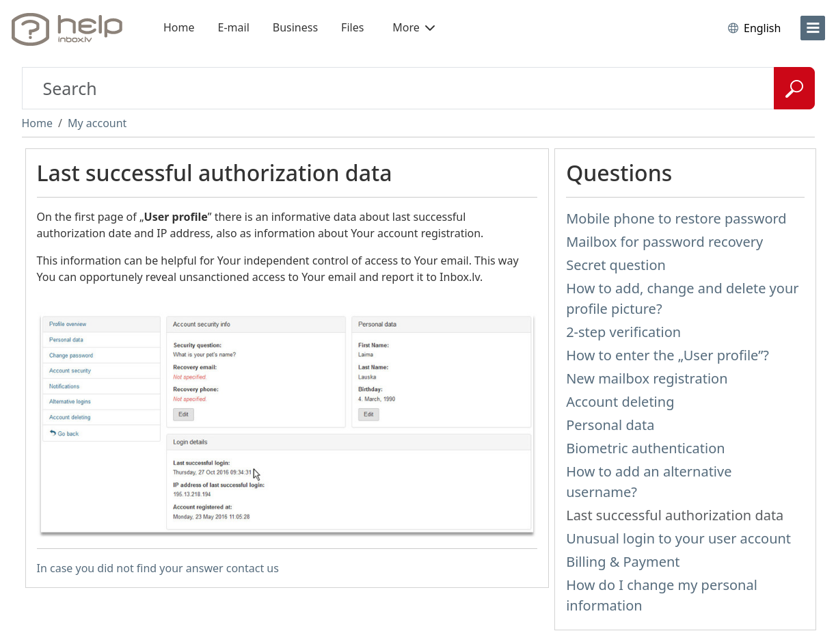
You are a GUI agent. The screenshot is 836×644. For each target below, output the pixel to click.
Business (295, 27)
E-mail (234, 27)
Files (352, 27)
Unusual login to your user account (678, 538)
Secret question (616, 265)
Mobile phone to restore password (676, 218)
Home (179, 27)
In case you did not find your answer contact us (158, 568)
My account (97, 123)
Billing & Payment (623, 562)
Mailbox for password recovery (664, 242)
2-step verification (623, 332)
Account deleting (620, 402)
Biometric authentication (646, 448)
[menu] (813, 28)
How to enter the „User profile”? (668, 355)
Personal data (610, 425)
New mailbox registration (647, 378)
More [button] (414, 27)
